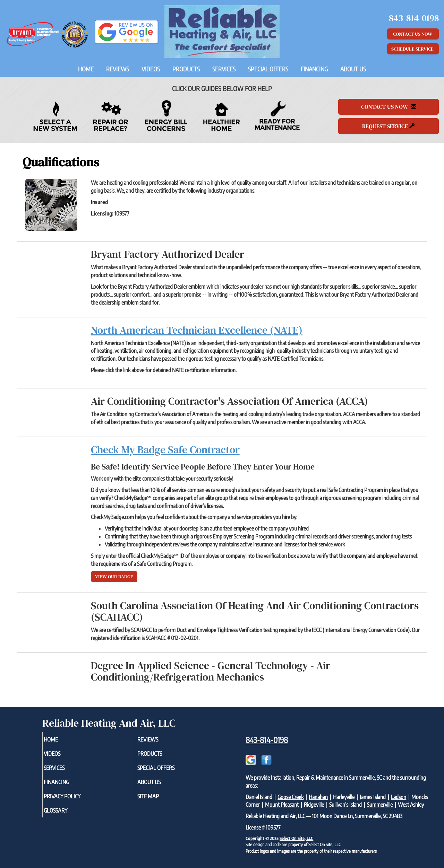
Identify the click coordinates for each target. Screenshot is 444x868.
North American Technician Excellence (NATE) (197, 330)
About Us (353, 69)
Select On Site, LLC (296, 838)
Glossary (67, 816)
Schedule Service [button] (413, 49)
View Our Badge (114, 577)
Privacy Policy (75, 801)
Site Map (160, 801)
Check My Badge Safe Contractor (165, 450)
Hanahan (318, 797)
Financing (314, 69)
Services (224, 69)
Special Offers (268, 69)
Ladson (399, 797)
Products (186, 69)
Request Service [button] (388, 126)
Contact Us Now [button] (413, 34)
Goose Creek (291, 797)
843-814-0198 (267, 740)
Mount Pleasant (282, 805)
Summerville (380, 805)
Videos (151, 69)
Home (86, 69)
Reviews (118, 69)
